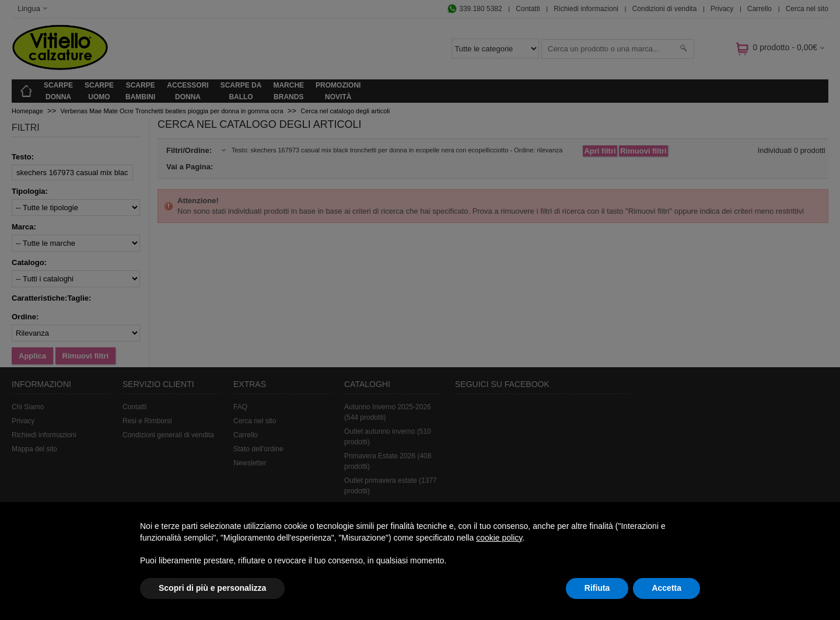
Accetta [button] (666, 588)
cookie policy (499, 538)
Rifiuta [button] (597, 588)
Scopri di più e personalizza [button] (212, 588)
